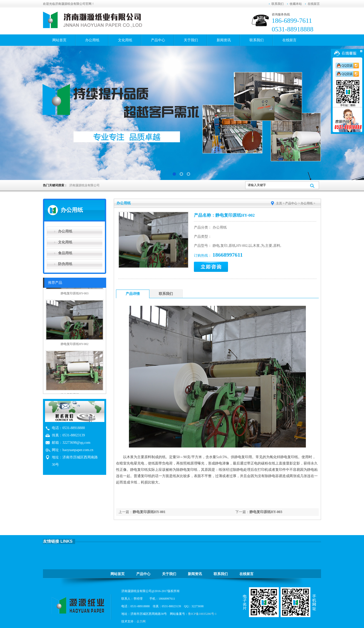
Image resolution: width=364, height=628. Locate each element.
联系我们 (278, 4)
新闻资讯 (224, 40)
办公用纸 (92, 40)
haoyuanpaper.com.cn (78, 450)
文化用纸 (125, 40)
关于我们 (191, 40)
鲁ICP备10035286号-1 (202, 614)
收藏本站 (296, 4)
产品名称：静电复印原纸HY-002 (224, 215)
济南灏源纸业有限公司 (84, 185)
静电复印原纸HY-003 (266, 512)
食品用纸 (65, 253)
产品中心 (158, 40)
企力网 (141, 621)
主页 (279, 203)
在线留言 (314, 4)
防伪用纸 (65, 264)
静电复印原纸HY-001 (149, 512)
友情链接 (51, 541)
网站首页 (59, 40)
